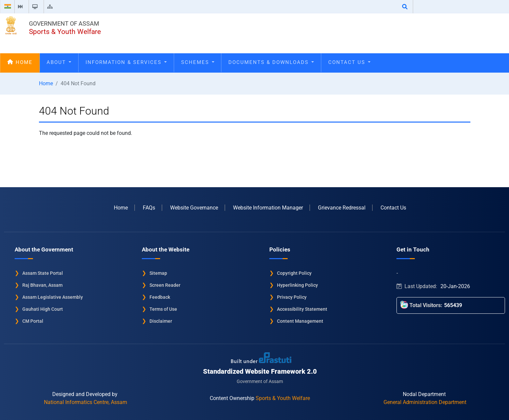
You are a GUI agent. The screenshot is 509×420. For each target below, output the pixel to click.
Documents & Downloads (271, 62)
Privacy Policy (292, 297)
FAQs (149, 208)
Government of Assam (64, 23)
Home (20, 62)
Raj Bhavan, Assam (42, 285)
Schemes (198, 62)
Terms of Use (163, 309)
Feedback (160, 297)
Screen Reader (165, 285)
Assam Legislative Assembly (53, 297)
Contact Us (349, 62)
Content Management (300, 321)
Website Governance (194, 208)
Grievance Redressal (342, 208)
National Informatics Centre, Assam (86, 402)
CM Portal (33, 321)
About (59, 62)
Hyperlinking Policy (297, 285)
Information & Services (126, 62)
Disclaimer (161, 321)
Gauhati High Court (43, 309)
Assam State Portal (43, 273)
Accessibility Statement (302, 309)
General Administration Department (425, 402)
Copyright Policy (294, 273)
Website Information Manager (268, 208)
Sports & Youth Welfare (65, 32)
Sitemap (158, 273)
